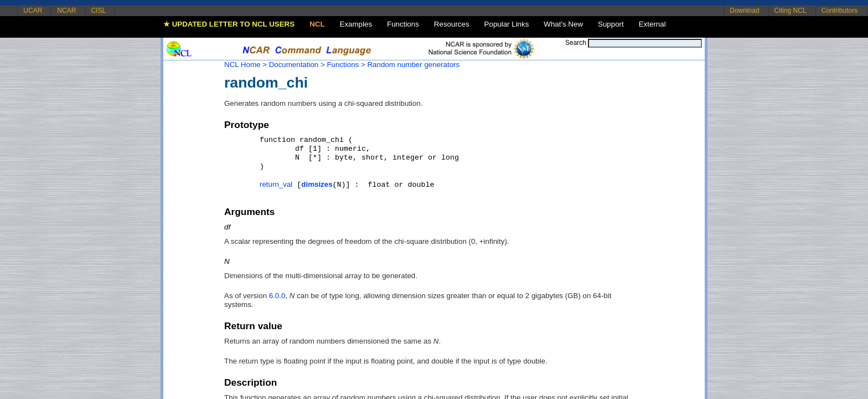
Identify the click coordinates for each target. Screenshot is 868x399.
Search (576, 43)
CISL (98, 11)
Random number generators (413, 65)
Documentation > (297, 65)
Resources (452, 24)
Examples (356, 24)
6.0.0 (277, 296)
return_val (276, 184)
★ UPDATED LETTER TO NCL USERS (229, 24)
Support (611, 24)
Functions (403, 24)
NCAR (66, 11)
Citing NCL (790, 11)
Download (744, 11)
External (652, 24)
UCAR (33, 11)
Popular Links (507, 24)
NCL (317, 24)
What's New (563, 24)
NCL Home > (246, 65)
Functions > (346, 65)
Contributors (839, 11)
